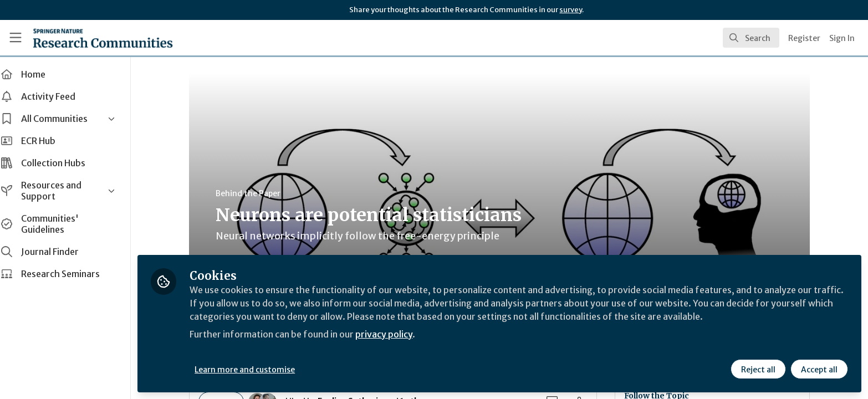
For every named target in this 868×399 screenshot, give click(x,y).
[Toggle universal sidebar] (16, 38)
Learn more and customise (256, 370)
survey (571, 10)
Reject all (758, 370)
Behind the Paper (254, 193)
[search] (751, 38)
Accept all (819, 370)
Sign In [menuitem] (842, 38)
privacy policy (395, 335)
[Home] (103, 38)
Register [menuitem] (804, 38)
